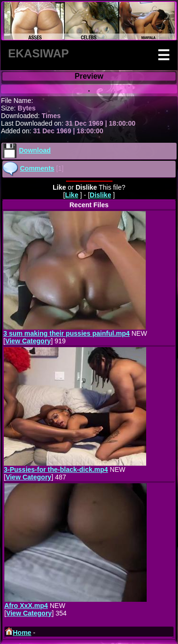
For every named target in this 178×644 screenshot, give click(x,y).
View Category (28, 341)
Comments (37, 168)
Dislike (100, 195)
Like (72, 195)
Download (35, 150)
